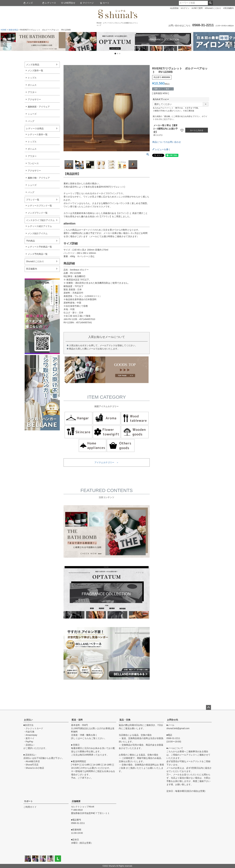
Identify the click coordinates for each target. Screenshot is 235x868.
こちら (86, 738)
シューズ (32, 114)
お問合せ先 (173, 720)
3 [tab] (120, 54)
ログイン (186, 8)
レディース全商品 (35, 128)
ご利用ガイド (30, 807)
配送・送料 (77, 720)
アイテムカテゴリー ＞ (107, 462)
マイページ (87, 3)
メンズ (28, 3)
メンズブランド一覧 (38, 213)
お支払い (28, 720)
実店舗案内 (229, 8)
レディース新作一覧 (38, 134)
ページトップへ (208, 707)
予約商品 (30, 241)
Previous (4, 44)
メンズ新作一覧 (35, 71)
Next (231, 44)
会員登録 (175, 8)
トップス (32, 78)
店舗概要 (76, 801)
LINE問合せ (68, 3)
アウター (32, 92)
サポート (28, 801)
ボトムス (32, 85)
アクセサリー (34, 99)
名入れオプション (161, 99)
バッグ (31, 121)
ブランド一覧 (33, 200)
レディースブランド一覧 (40, 206)
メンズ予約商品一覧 (38, 254)
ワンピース (33, 163)
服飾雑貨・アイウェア (39, 107)
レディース (49, 3)
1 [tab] (115, 54)
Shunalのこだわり (213, 8)
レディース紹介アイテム (40, 226)
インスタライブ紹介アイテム (40, 220)
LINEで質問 (198, 8)
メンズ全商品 (33, 65)
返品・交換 (125, 720)
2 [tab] (118, 54)
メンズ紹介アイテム (38, 233)
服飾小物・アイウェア (39, 178)
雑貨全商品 (13, 30)
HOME (4, 30)
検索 (210, 3)
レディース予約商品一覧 (40, 247)
